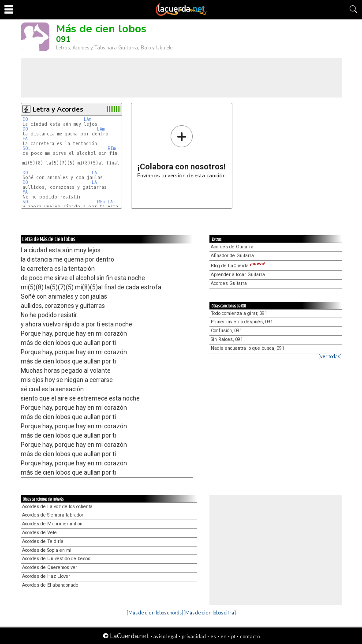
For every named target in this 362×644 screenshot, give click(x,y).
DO (25, 119)
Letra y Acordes (58, 109)
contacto (250, 636)
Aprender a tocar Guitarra (238, 275)
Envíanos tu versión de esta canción (181, 152)
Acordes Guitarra (229, 283)
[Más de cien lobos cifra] (210, 612)
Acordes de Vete (39, 533)
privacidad (194, 636)
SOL (27, 148)
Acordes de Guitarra (232, 247)
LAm (88, 119)
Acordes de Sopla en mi (47, 550)
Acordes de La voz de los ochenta (57, 507)
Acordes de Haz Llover (46, 576)
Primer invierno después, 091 (242, 322)
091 (63, 39)
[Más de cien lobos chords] (155, 612)
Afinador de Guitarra (232, 256)
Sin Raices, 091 (227, 339)
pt (233, 636)
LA (94, 173)
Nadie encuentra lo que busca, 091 (248, 348)
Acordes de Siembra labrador (53, 515)
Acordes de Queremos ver (50, 567)
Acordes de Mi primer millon (52, 524)
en (224, 636)
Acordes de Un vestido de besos (56, 559)
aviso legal (165, 636)
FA (25, 139)
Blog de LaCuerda (238, 266)
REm (112, 148)
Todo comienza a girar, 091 (239, 313)
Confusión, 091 (226, 331)
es (213, 636)
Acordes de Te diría (43, 541)
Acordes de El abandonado (50, 585)
